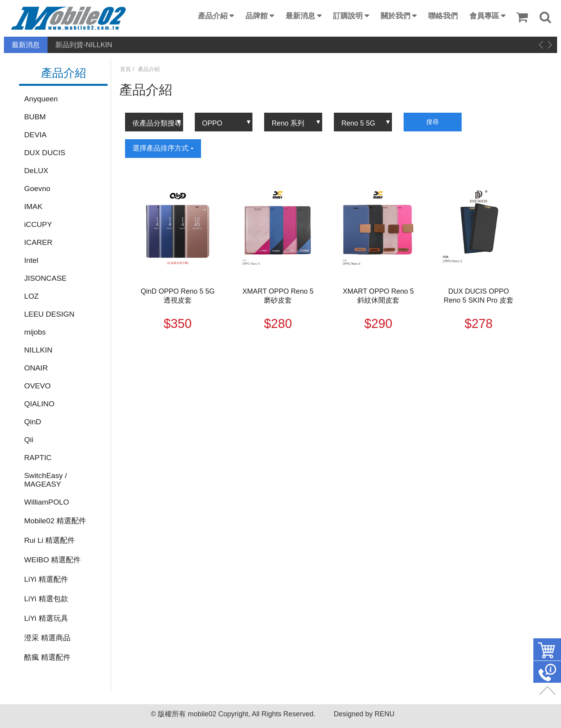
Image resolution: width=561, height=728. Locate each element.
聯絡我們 (443, 16)
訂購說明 (348, 16)
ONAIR (36, 368)
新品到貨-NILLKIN (84, 45)
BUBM (35, 117)
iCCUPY (38, 224)
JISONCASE (45, 278)
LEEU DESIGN (49, 314)
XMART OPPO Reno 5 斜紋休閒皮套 (378, 296)
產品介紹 (213, 16)
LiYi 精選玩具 (46, 618)
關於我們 (395, 16)
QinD (33, 422)
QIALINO (39, 404)
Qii (29, 440)
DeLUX (36, 171)
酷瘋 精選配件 (47, 657)
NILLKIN (38, 350)
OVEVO (37, 386)
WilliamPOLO (47, 502)
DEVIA (35, 135)
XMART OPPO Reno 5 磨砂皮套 (278, 296)
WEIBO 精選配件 (52, 560)
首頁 (125, 69)
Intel (31, 260)
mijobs (35, 332)
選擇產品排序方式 (163, 148)
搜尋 (432, 122)
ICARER (38, 242)
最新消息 (300, 16)
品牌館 (257, 16)
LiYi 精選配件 (46, 579)
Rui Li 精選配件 (49, 540)
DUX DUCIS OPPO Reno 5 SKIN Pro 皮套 (479, 296)
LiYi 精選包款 (46, 599)
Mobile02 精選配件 (55, 521)
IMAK (33, 206)
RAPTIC (38, 458)
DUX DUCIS (45, 153)
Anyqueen (41, 99)
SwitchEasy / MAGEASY (46, 480)
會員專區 (484, 16)
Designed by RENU (364, 714)
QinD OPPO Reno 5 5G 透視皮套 (178, 296)
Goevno (37, 189)
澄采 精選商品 (47, 638)
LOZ (31, 296)
